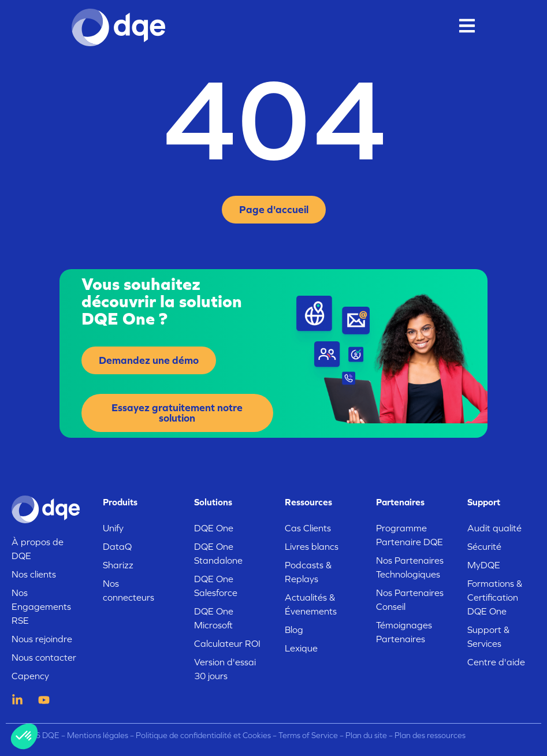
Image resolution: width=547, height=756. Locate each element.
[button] (24, 736)
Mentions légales (98, 735)
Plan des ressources (430, 735)
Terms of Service (308, 735)
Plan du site (366, 735)
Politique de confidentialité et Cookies (203, 735)
